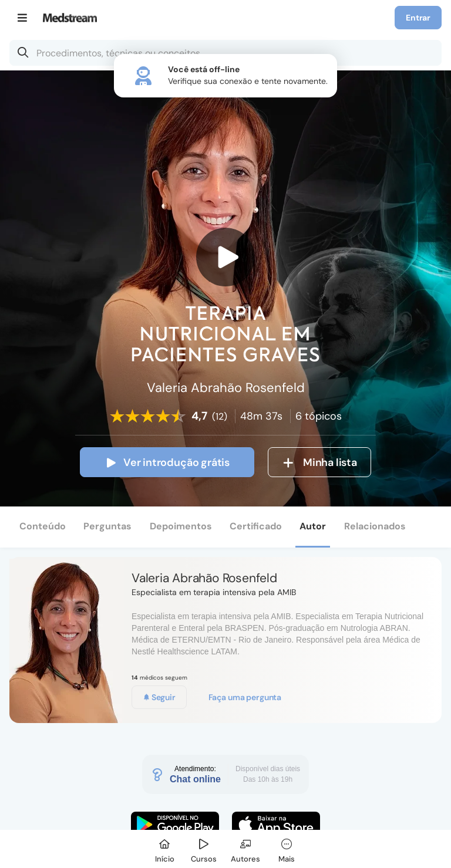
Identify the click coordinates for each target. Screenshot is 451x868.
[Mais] (287, 849)
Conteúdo (43, 526)
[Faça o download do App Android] (175, 825)
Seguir (159, 697)
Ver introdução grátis (167, 462)
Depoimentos (181, 526)
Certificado (256, 526)
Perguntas (107, 526)
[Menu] (23, 18)
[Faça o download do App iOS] (276, 825)
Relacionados (375, 526)
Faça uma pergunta (245, 697)
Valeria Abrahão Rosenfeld (204, 578)
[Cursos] (204, 849)
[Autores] (245, 849)
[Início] (164, 849)
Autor (313, 526)
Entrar (418, 18)
